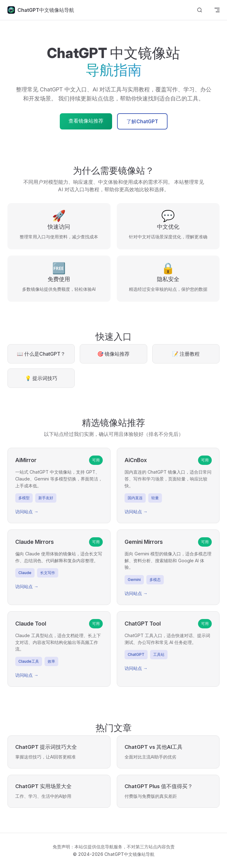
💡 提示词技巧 (41, 378)
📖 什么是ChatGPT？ (41, 354)
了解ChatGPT (142, 121)
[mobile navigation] (217, 10)
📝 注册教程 (186, 354)
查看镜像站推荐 (86, 121)
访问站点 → (27, 512)
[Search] (200, 10)
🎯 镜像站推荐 (114, 354)
